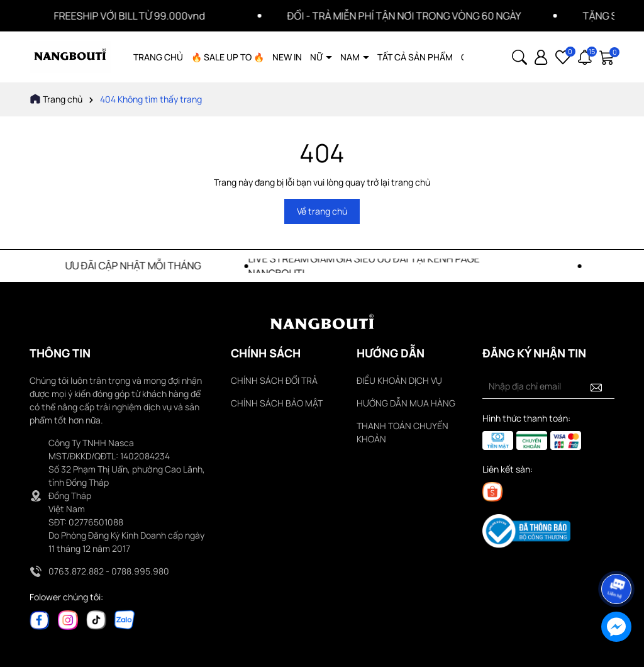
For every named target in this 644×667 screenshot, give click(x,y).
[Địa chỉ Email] (548, 386)
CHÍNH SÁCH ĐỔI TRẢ (274, 380)
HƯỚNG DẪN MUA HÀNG (406, 403)
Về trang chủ (322, 211)
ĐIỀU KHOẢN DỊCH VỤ (399, 380)
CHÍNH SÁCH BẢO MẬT (277, 403)
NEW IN (287, 57)
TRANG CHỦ (158, 57)
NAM (351, 57)
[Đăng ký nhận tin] (596, 386)
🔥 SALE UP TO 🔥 (228, 57)
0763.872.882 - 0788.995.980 (109, 571)
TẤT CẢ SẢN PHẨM (415, 57)
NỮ (317, 57)
